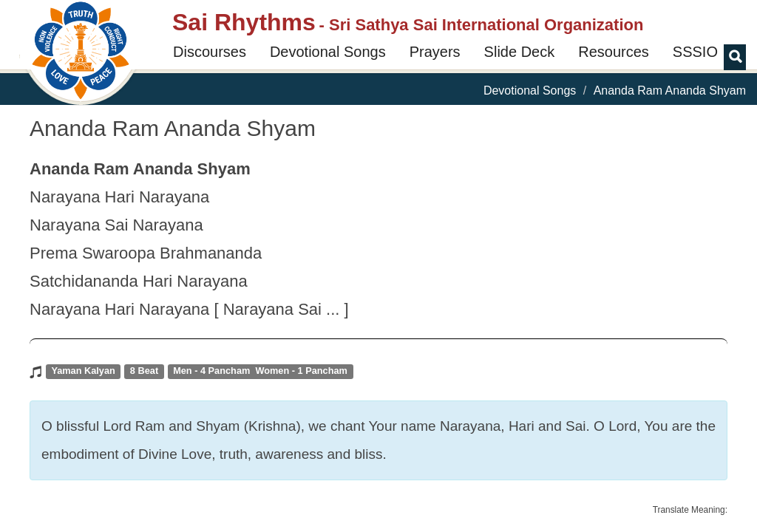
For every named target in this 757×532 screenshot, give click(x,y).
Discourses (210, 52)
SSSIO (695, 52)
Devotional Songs (328, 52)
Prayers (435, 52)
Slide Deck (520, 52)
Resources (614, 52)
